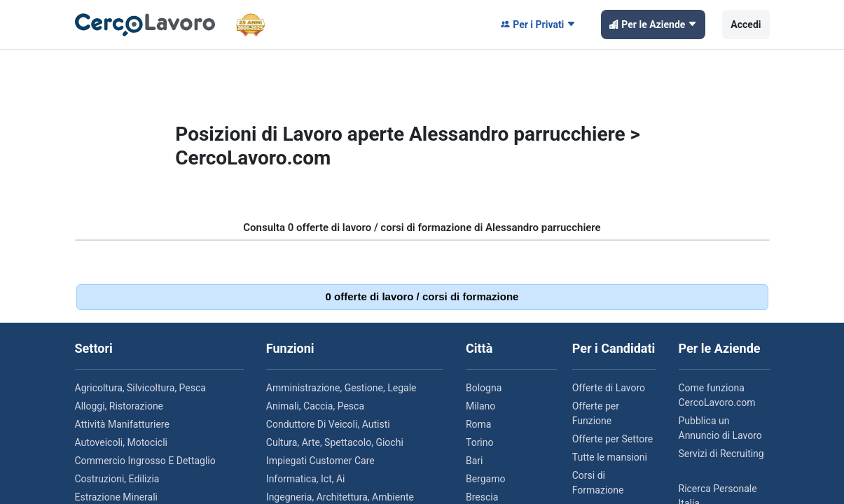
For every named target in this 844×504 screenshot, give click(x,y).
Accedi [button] (746, 24)
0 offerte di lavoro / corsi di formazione (422, 296)
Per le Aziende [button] (653, 24)
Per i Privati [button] (538, 24)
